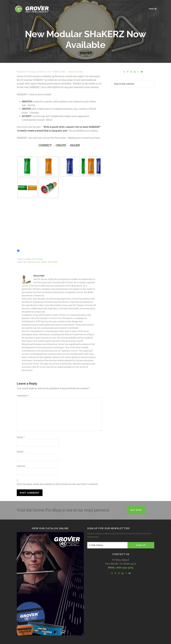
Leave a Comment (75, 72)
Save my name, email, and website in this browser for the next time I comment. (58, 484)
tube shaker (53, 262)
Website (21, 466)
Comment (23, 396)
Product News (37, 259)
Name (21, 437)
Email (21, 452)
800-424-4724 (125, 568)
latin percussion (34, 262)
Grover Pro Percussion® (36, 9)
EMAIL (111, 568)
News (29, 259)
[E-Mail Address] (107, 545)
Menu (153, 9)
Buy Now (136, 510)
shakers (44, 262)
